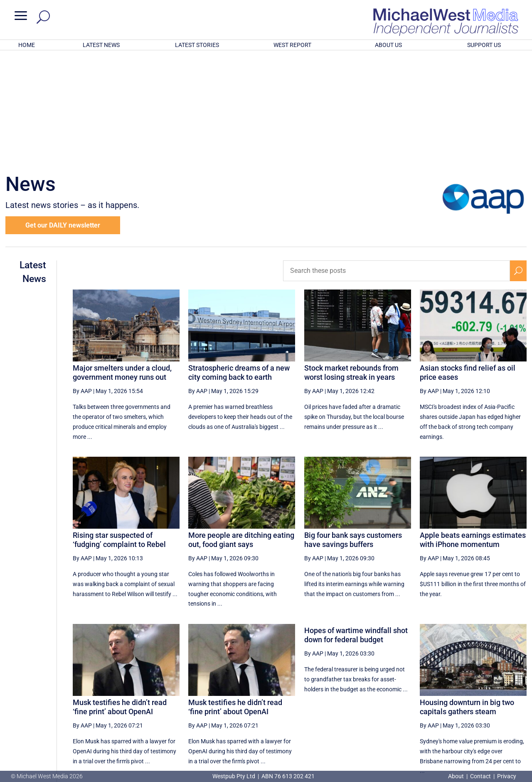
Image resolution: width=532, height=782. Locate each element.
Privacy (507, 776)
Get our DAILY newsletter (63, 116)
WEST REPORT (292, 45)
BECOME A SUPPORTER (489, 728)
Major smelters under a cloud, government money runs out (122, 264)
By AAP (82, 282)
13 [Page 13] (354, 699)
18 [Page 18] (459, 699)
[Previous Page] (334, 699)
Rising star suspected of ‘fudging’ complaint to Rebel (119, 431)
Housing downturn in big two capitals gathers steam (467, 598)
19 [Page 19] (480, 699)
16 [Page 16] (416, 699)
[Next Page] (499, 699)
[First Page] (316, 699)
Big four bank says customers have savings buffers (353, 431)
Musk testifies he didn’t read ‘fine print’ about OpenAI (120, 598)
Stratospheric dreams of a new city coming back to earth (239, 264)
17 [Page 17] (438, 699)
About (457, 776)
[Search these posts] (397, 162)
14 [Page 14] (374, 699)
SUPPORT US (484, 45)
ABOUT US (388, 45)
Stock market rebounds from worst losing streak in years (351, 264)
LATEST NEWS (101, 45)
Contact (480, 776)
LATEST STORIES (197, 45)
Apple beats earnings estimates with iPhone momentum (473, 431)
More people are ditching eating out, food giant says (241, 431)
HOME (27, 45)
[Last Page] (517, 699)
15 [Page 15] (396, 699)
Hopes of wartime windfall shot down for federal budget (356, 526)
